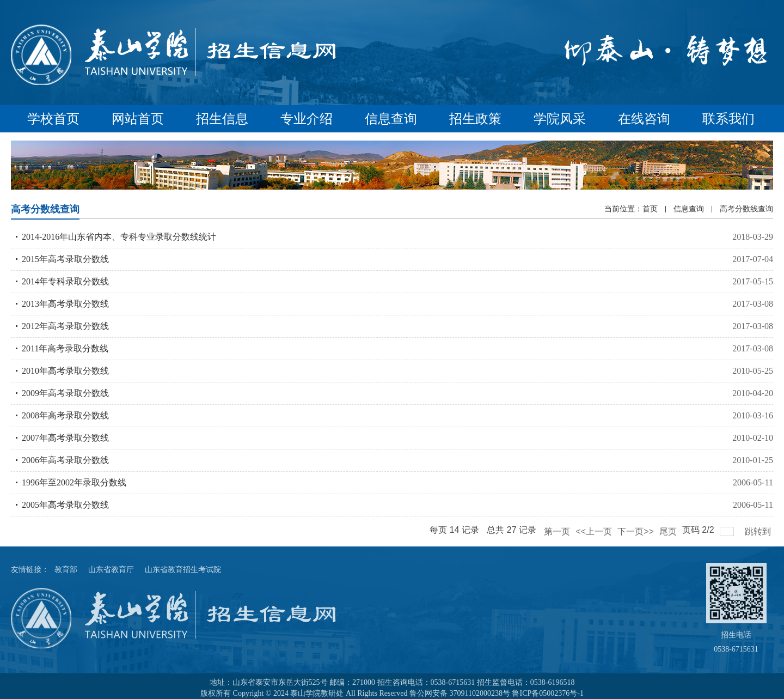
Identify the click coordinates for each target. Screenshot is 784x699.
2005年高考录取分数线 (65, 505)
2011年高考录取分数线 (65, 348)
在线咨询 (644, 119)
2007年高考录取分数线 (65, 438)
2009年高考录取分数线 (65, 393)
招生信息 (222, 119)
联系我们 (728, 119)
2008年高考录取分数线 (65, 415)
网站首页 (138, 119)
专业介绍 (307, 119)
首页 (650, 209)
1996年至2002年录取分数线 (74, 482)
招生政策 (475, 119)
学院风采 (560, 119)
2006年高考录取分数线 (65, 460)
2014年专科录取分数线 (65, 281)
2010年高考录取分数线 (65, 371)
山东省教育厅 (111, 570)
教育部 (66, 570)
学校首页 (53, 119)
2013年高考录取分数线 (65, 304)
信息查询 (391, 119)
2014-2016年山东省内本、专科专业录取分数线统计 (119, 237)
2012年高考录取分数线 (65, 326)
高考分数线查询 (746, 209)
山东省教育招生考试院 (183, 570)
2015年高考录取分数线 (65, 259)
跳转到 (759, 531)
